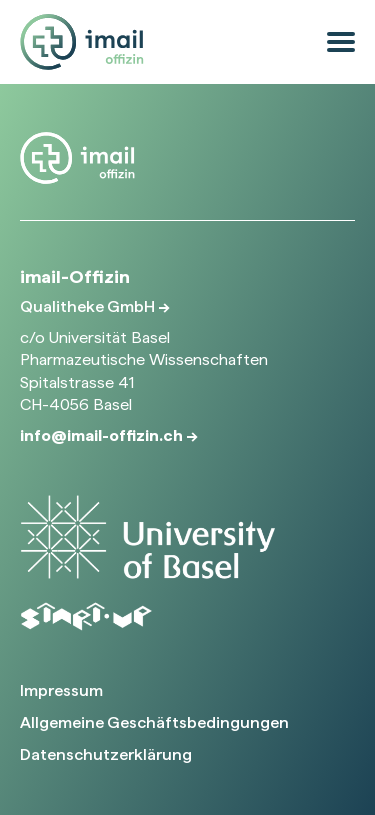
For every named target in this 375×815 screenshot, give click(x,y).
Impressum (61, 690)
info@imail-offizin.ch (103, 435)
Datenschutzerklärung (106, 754)
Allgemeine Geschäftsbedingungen (154, 722)
